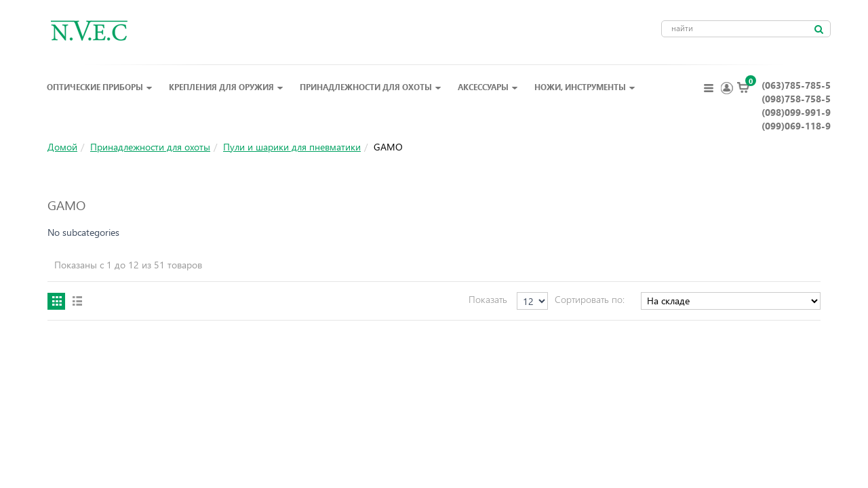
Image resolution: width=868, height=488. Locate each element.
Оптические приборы (100, 87)
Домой (62, 147)
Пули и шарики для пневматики (292, 147)
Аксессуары (488, 87)
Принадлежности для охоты (371, 87)
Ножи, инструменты (585, 87)
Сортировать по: (590, 299)
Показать (488, 299)
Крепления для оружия (226, 87)
